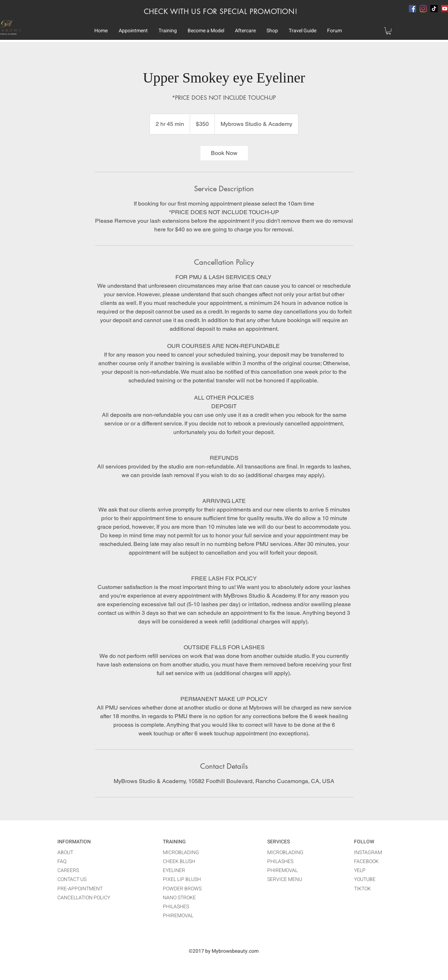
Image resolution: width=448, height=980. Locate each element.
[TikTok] (434, 9)
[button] (133, 31)
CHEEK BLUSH (179, 861)
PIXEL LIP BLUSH (182, 879)
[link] (224, 153)
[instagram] (423, 9)
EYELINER (174, 870)
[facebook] (412, 9)
